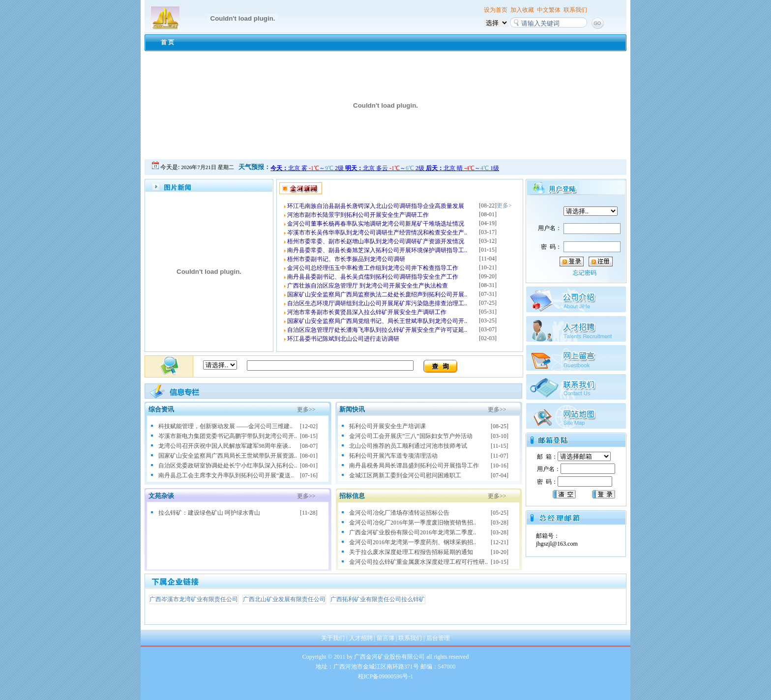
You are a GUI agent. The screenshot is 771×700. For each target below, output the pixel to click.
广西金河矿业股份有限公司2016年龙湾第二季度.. (413, 532)
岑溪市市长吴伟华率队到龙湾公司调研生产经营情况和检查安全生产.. (377, 233)
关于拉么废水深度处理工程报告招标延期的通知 (411, 552)
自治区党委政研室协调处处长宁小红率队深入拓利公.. (228, 466)
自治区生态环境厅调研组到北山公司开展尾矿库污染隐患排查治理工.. (377, 303)
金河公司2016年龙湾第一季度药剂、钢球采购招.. (413, 542)
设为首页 (496, 10)
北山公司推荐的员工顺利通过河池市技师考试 (408, 446)
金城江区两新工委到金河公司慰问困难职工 (405, 475)
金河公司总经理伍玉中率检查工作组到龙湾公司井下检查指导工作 (373, 268)
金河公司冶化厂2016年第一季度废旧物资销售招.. (413, 523)
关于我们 (333, 638)
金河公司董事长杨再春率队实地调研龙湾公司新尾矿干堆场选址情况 (376, 224)
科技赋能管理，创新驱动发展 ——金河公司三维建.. (225, 426)
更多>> (306, 409)
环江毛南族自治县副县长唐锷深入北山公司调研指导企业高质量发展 (376, 206)
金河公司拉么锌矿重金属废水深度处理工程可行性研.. (418, 562)
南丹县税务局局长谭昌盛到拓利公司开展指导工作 (414, 466)
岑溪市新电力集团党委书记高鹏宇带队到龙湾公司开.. (228, 436)
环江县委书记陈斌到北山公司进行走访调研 (343, 339)
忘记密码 (585, 273)
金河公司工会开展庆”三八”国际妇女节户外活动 (411, 436)
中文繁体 (549, 10)
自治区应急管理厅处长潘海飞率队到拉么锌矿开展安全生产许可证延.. (377, 330)
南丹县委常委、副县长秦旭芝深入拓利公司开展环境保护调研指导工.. (377, 250)
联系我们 (575, 10)
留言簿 (385, 638)
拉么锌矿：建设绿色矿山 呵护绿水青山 (209, 513)
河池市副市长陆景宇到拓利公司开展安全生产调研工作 (358, 215)
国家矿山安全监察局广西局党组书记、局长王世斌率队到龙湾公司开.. (377, 321)
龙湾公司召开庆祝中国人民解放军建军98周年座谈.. (225, 446)
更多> (504, 205)
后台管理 (438, 638)
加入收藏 (522, 10)
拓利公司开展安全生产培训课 (387, 426)
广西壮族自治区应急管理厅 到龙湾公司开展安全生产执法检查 (368, 286)
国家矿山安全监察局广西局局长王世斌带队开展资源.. (228, 456)
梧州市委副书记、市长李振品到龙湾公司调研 (346, 259)
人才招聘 (361, 638)
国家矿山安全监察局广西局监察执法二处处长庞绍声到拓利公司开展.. (377, 294)
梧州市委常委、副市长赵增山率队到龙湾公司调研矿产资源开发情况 (376, 241)
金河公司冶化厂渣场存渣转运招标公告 (399, 513)
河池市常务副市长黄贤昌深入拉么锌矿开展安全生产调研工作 (367, 312)
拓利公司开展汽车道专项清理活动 (393, 456)
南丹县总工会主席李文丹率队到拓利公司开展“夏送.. (226, 475)
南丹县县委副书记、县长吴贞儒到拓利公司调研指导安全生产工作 (373, 277)
